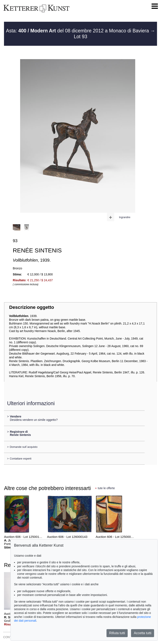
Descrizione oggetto (32, 307)
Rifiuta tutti (117, 633)
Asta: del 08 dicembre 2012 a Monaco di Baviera (78, 31)
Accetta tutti (143, 633)
